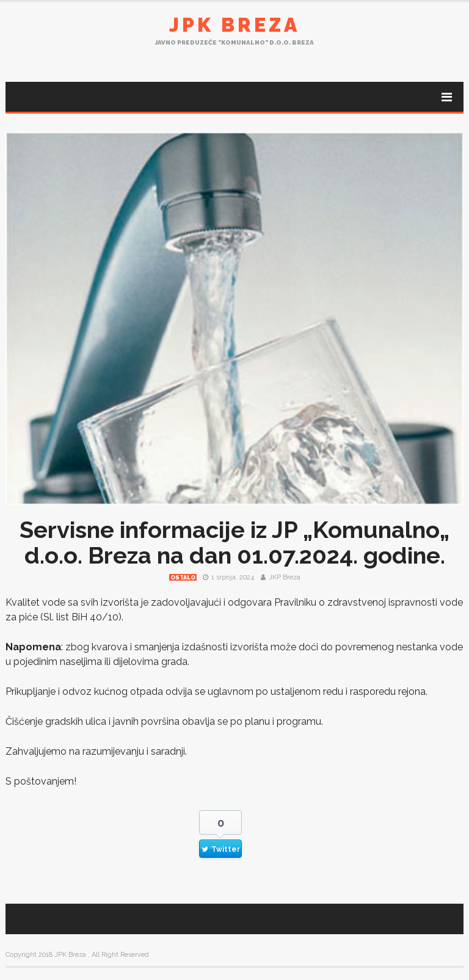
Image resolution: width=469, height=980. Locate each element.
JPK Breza (234, 25)
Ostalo (183, 578)
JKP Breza (285, 577)
